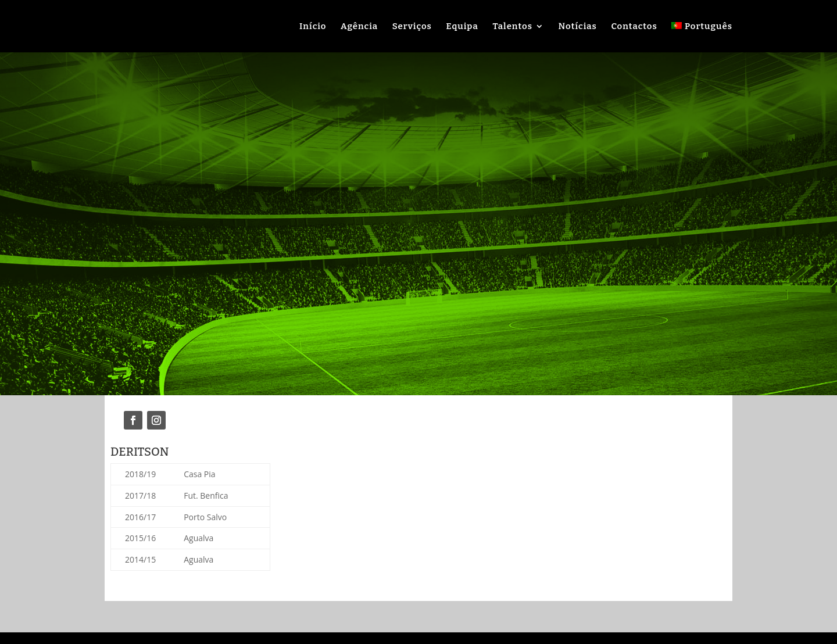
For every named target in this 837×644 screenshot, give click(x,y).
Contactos (634, 27)
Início (313, 27)
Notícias (578, 27)
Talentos (512, 27)
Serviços (412, 27)
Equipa (462, 27)
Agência (359, 27)
